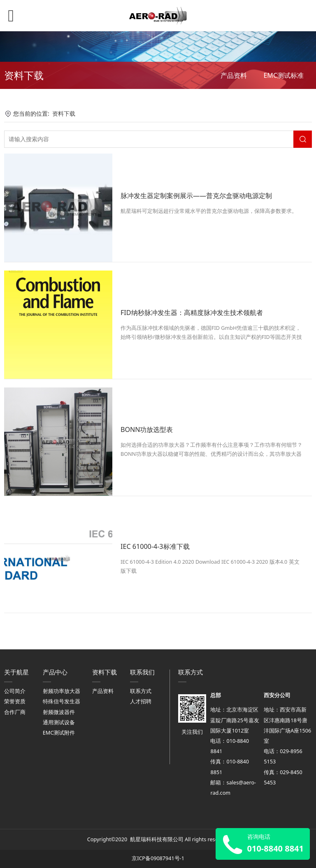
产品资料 (234, 75)
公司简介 (15, 691)
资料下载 (64, 113)
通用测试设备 (59, 722)
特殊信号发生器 (62, 701)
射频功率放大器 (62, 691)
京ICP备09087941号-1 (158, 858)
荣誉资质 (15, 701)
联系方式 (141, 691)
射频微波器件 (59, 712)
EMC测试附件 (59, 733)
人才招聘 (141, 701)
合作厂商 (15, 712)
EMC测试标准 (283, 75)
